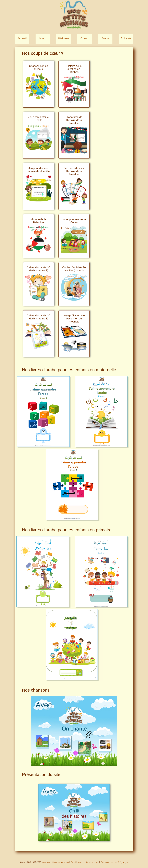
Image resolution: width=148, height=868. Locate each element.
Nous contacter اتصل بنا (88, 862)
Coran (84, 38)
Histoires (64, 38)
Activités (126, 38)
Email (73, 862)
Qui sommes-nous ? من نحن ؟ (114, 862)
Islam (43, 38)
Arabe (105, 38)
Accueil (22, 38)
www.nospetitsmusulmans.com (56, 862)
